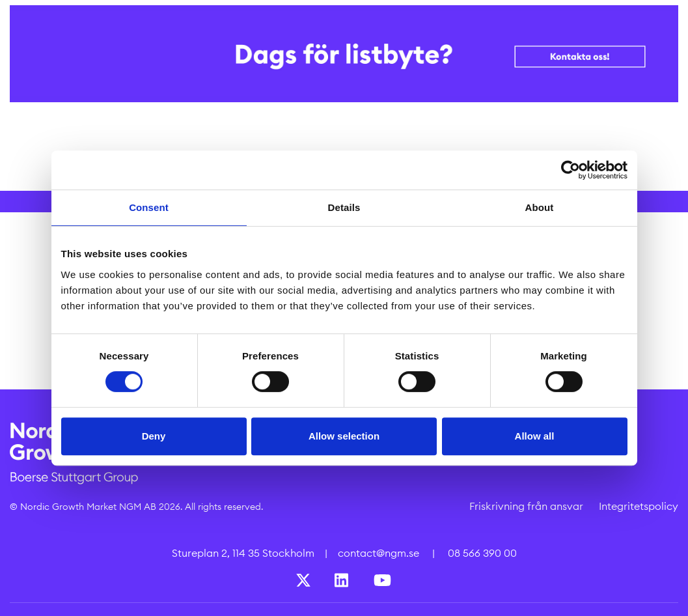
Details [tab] (344, 207)
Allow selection (344, 436)
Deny (154, 436)
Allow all (535, 436)
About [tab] (540, 207)
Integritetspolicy (639, 506)
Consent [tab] (149, 207)
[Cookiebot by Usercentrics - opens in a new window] (571, 170)
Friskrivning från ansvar (526, 506)
